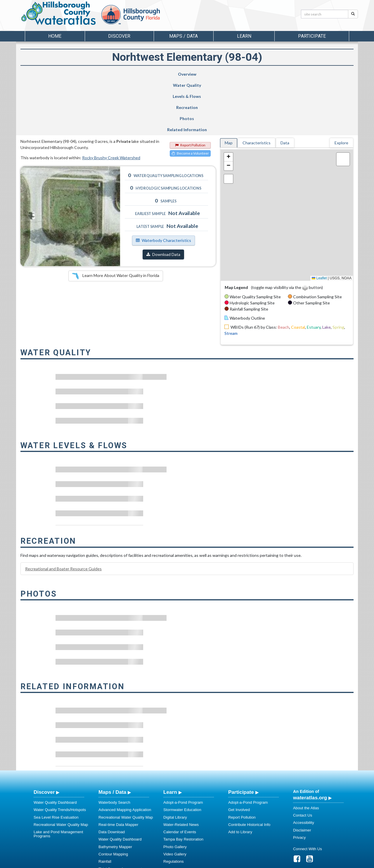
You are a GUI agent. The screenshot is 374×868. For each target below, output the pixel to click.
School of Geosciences (181, 862)
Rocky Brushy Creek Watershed (111, 102)
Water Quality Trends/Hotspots (60, 754)
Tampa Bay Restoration (183, 784)
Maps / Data (112, 737)
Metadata (107, 828)
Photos (266, 74)
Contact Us (303, 760)
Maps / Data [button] (183, 36)
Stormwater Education (182, 754)
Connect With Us (308, 793)
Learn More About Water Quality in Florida (116, 221)
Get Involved (239, 754)
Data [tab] (285, 87)
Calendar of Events (180, 776)
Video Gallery (175, 799)
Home (55, 36)
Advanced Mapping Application (125, 754)
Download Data (163, 199)
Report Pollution (190, 90)
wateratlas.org (310, 742)
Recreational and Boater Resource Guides (63, 513)
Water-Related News (181, 769)
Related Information (323, 74)
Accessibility (304, 767)
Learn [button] (244, 36)
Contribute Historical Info (249, 769)
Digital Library (175, 762)
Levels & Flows (155, 74)
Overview (49, 74)
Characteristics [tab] (257, 87)
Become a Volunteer (190, 98)
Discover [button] (119, 36)
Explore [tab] (341, 87)
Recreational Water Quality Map (61, 769)
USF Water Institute (146, 862)
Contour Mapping (113, 799)
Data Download (112, 776)
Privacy (299, 782)
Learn (170, 737)
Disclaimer (302, 775)
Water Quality (103, 74)
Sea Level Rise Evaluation (56, 762)
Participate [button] (312, 36)
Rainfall (105, 806)
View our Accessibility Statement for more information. (249, 848)
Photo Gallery (175, 791)
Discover (44, 737)
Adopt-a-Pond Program (183, 747)
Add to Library (240, 776)
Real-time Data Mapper (118, 769)
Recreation (210, 74)
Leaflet (319, 223)
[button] (228, 102)
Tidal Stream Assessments (121, 814)
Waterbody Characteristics (163, 185)
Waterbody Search (114, 747)
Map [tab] (229, 87)
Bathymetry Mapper (115, 791)
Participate (241, 737)
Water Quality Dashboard (55, 747)
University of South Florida (269, 862)
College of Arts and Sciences (224, 862)
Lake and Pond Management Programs (58, 778)
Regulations (174, 806)
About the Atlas (306, 752)
